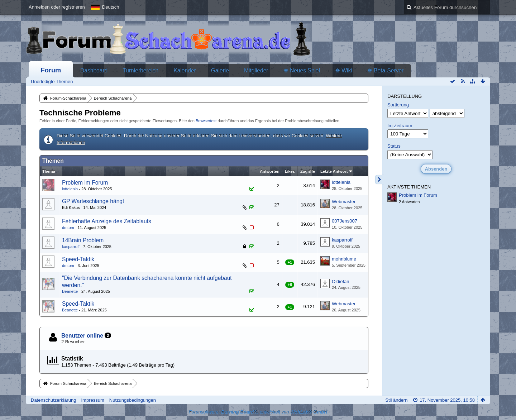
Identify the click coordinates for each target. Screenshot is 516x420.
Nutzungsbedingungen (133, 400)
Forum (51, 70)
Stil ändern (396, 400)
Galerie (220, 70)
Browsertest (206, 121)
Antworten (270, 171)
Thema (49, 171)
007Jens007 (345, 221)
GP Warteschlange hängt (93, 201)
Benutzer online (82, 336)
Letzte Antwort (334, 171)
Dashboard (94, 70)
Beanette (70, 291)
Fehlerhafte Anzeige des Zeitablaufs (107, 221)
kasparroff (71, 247)
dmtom (68, 228)
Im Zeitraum (400, 126)
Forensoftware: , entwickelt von (258, 412)
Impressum (92, 400)
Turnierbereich (140, 70)
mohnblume (344, 259)
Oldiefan (340, 281)
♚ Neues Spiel (302, 70)
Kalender (185, 70)
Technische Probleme (80, 113)
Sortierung (398, 105)
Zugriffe (308, 171)
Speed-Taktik (78, 259)
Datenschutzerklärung (53, 400)
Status (394, 146)
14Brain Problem (83, 240)
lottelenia (70, 189)
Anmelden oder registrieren (57, 7)
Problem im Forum (85, 183)
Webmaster (344, 202)
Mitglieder (256, 70)
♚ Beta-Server (386, 70)
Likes (290, 171)
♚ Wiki (344, 70)
